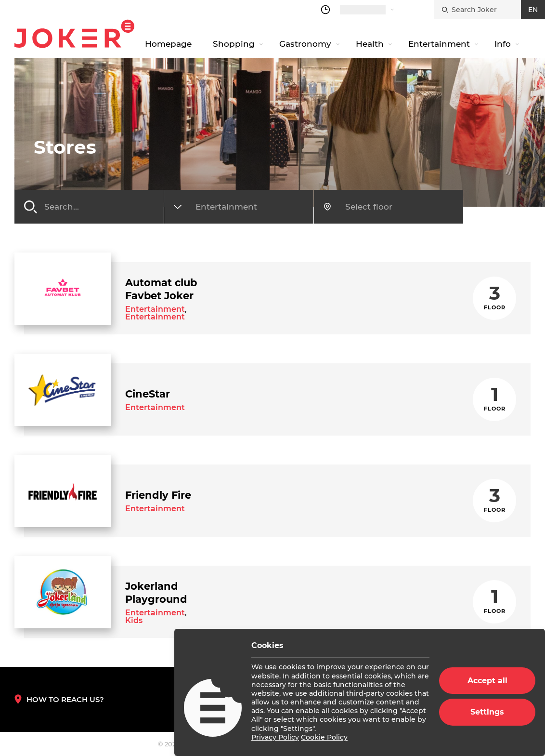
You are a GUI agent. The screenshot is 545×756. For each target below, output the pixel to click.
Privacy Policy (275, 737)
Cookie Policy (324, 737)
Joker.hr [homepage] (74, 34)
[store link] (63, 289)
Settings (487, 712)
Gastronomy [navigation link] (305, 44)
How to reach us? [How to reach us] (59, 699)
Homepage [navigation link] (168, 44)
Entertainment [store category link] (155, 309)
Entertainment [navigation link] (439, 44)
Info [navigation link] (503, 44)
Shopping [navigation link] (234, 44)
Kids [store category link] (134, 620)
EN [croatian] (533, 10)
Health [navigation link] (370, 44)
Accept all (487, 681)
